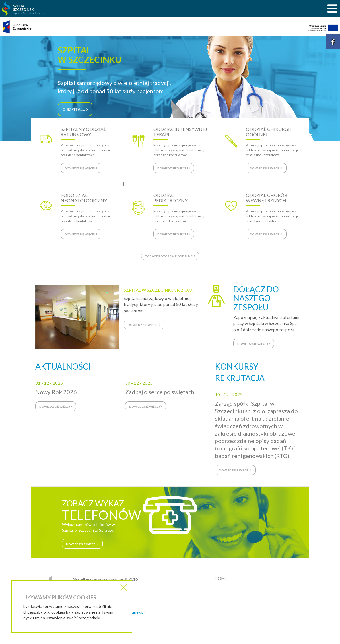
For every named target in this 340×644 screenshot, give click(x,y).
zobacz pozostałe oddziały (170, 256)
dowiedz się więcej (144, 324)
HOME (221, 578)
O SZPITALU (75, 109)
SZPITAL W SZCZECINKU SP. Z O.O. (158, 290)
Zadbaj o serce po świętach (160, 392)
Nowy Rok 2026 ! (58, 392)
